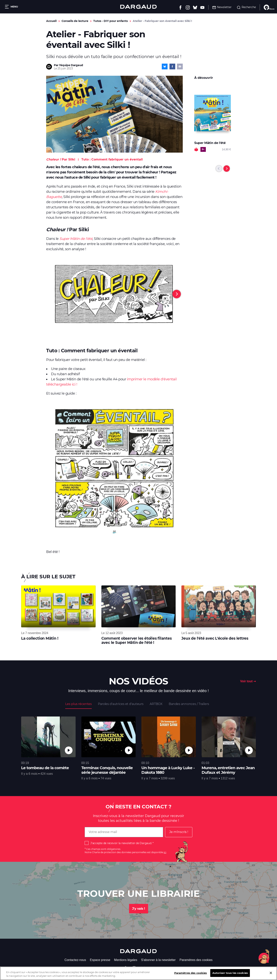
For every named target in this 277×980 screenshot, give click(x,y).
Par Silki (61, 159)
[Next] (177, 294)
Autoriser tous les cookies (230, 976)
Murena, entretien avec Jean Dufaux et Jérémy (228, 770)
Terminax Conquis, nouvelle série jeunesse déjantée (107, 770)
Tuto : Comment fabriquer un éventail (112, 159)
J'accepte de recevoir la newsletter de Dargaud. (121, 843)
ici (165, 852)
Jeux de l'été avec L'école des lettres (215, 638)
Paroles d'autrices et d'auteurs (121, 704)
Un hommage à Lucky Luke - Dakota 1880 (168, 770)
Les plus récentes (78, 704)
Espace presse (100, 960)
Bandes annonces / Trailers (189, 704)
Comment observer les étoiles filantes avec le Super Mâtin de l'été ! (137, 640)
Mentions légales (126, 960)
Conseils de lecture (75, 21)
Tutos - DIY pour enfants (111, 21)
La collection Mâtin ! (40, 638)
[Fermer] (271, 976)
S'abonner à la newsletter (158, 960)
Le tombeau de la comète (45, 768)
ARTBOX (156, 704)
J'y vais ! (139, 909)
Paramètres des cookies (196, 960)
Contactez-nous (75, 960)
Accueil (51, 21)
